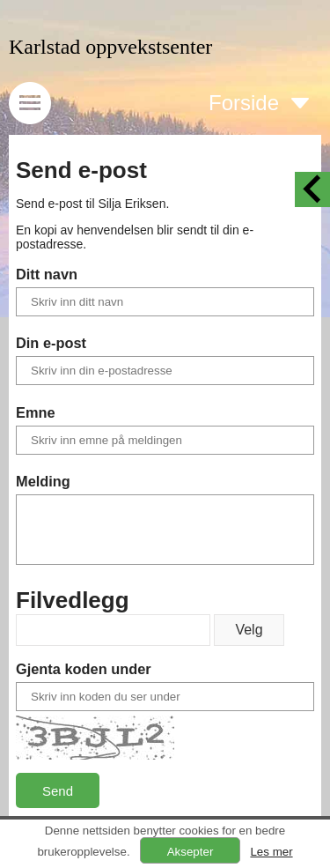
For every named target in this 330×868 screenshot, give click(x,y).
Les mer (271, 852)
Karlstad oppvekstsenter (110, 47)
